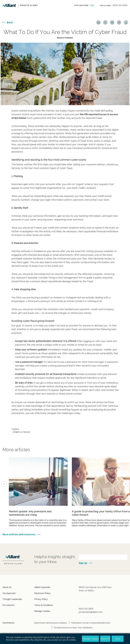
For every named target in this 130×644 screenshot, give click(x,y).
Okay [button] (118, 639)
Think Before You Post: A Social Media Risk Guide (90, 623)
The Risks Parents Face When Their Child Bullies (73, 628)
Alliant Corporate (42, 587)
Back (10, 22)
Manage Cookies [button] (90, 639)
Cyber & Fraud (21, 432)
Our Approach (9, 593)
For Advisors (8, 605)
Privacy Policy (41, 599)
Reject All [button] (105, 639)
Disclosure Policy (42, 593)
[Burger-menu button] (84, 5)
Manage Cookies (42, 611)
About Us (7, 587)
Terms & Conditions (44, 605)
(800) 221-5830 (120, 5)
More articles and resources (19, 547)
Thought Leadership (12, 599)
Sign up (83, 563)
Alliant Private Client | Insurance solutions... (51, 623)
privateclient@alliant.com (91, 612)
